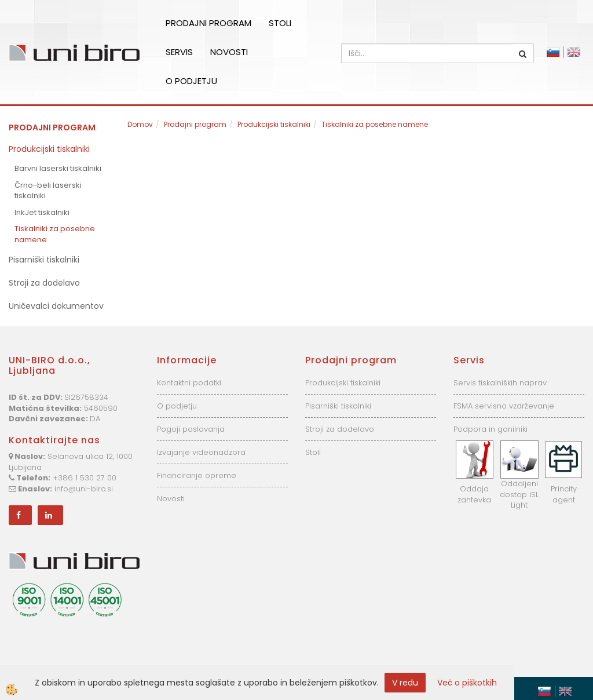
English (574, 52)
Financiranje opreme (197, 475)
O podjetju (191, 81)
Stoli (280, 23)
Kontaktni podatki (189, 383)
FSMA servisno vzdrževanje (504, 406)
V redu (405, 683)
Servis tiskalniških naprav (500, 383)
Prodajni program (208, 23)
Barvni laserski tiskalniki (58, 168)
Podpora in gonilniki (490, 429)
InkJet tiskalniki (42, 212)
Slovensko (553, 52)
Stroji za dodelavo (44, 283)
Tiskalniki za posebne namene (55, 234)
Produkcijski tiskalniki (49, 149)
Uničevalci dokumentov (56, 306)
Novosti (229, 52)
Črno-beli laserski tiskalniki (48, 191)
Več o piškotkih (467, 683)
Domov (140, 124)
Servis (179, 52)
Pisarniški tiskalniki (44, 260)
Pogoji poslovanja (191, 429)
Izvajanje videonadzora (201, 452)
